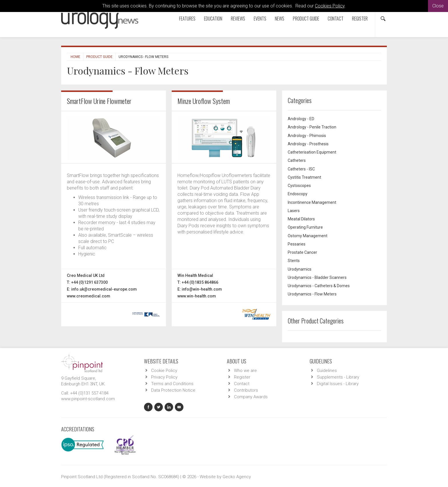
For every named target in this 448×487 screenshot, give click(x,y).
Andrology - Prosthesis (308, 144)
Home (75, 57)
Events (260, 19)
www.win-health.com (197, 296)
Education (213, 19)
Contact (336, 19)
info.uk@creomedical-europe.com (104, 289)
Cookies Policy (330, 6)
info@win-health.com (202, 289)
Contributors (246, 390)
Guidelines (327, 371)
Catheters (297, 160)
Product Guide (306, 19)
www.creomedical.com (89, 296)
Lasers (294, 211)
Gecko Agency (237, 477)
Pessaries (297, 244)
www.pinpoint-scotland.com (88, 399)
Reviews (238, 19)
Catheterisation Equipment (312, 152)
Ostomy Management (308, 236)
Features (187, 19)
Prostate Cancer (302, 252)
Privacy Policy (164, 377)
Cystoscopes (299, 186)
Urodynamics (300, 269)
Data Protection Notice (173, 390)
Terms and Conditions (172, 384)
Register (360, 19)
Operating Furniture (305, 227)
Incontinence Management (312, 202)
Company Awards (251, 397)
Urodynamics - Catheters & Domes (319, 286)
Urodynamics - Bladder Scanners (317, 277)
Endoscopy (298, 194)
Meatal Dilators (301, 219)
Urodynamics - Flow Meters (312, 294)
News (280, 19)
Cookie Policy (164, 371)
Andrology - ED (301, 119)
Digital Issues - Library (338, 384)
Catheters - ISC (301, 169)
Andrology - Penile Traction (312, 127)
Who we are (245, 371)
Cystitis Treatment (304, 177)
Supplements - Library (338, 377)
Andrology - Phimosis (307, 136)
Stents (294, 261)
